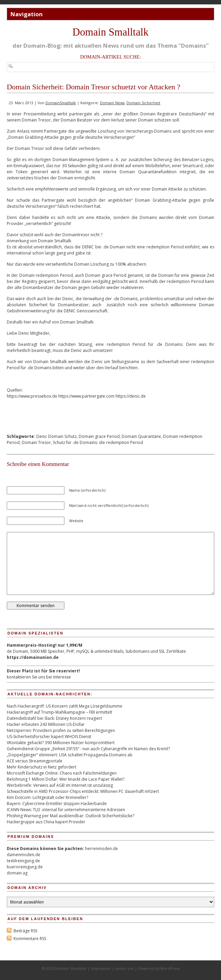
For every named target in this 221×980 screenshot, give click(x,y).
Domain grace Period (99, 436)
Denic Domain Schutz (56, 436)
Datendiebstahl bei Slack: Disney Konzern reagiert (54, 718)
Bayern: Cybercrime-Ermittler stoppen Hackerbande (57, 804)
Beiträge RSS (25, 931)
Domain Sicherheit (143, 103)
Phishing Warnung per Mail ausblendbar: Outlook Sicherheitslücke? (71, 816)
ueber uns (124, 968)
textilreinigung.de (23, 861)
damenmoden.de (24, 855)
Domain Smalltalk (110, 32)
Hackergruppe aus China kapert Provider (46, 822)
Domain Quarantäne (141, 436)
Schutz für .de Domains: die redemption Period (98, 442)
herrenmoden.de (102, 849)
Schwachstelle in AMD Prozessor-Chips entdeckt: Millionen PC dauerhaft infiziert (83, 791)
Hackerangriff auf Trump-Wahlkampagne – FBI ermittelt (59, 712)
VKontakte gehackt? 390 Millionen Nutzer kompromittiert (61, 743)
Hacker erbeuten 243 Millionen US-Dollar (46, 724)
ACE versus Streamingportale (35, 761)
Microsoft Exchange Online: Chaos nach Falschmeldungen (62, 773)
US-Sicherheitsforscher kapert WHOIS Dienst (49, 737)
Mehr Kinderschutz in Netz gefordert (42, 767)
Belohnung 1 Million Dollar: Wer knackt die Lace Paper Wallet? (66, 779)
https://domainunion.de (33, 657)
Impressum (101, 968)
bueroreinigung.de (25, 867)
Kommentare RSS (30, 939)
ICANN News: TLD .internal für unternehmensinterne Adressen (66, 810)
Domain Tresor (36, 442)
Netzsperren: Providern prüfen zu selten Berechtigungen (61, 730)
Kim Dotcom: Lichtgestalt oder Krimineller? (47, 797)
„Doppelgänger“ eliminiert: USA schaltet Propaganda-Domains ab (70, 755)
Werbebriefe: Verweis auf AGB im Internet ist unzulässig (60, 785)
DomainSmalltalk (61, 103)
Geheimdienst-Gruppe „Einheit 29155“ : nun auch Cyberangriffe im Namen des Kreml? (88, 749)
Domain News (112, 103)
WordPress (170, 968)
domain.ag (17, 873)
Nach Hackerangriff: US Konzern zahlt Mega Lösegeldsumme (65, 706)
